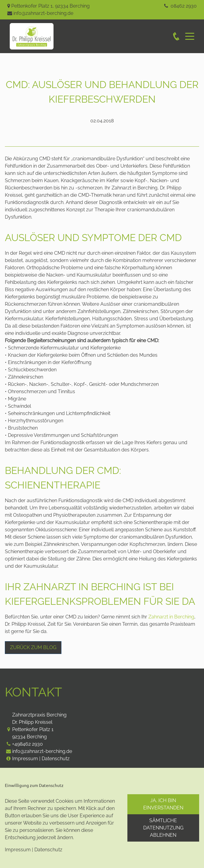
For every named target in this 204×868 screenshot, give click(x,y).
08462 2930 (184, 6)
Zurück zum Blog (33, 647)
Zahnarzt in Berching (171, 617)
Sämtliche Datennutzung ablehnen (163, 828)
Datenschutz (56, 759)
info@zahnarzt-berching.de (43, 13)
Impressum (25, 759)
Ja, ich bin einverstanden (163, 804)
